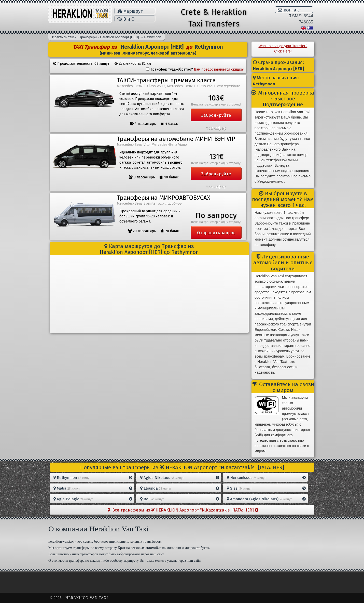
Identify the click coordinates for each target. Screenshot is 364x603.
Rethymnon (93, 478)
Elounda (180, 488)
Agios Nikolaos (180, 478)
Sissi (266, 488)
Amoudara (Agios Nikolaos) (266, 499)
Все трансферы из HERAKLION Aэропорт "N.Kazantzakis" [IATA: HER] (183, 510)
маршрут (130, 11)
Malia (93, 488)
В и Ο (126, 19)
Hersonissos (266, 478)
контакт (289, 10)
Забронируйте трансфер (216, 117)
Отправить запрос (216, 233)
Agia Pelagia (93, 499)
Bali (180, 499)
